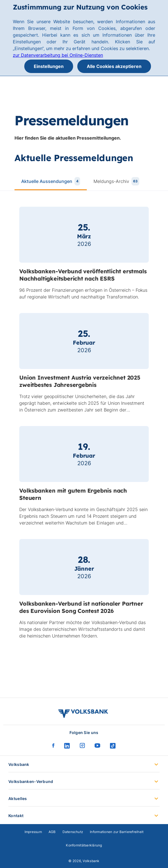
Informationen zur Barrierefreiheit (117, 832)
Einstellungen (49, 66)
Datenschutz (73, 832)
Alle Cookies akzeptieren (114, 66)
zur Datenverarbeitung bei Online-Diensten (58, 55)
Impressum (33, 832)
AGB (52, 832)
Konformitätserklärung (84, 845)
